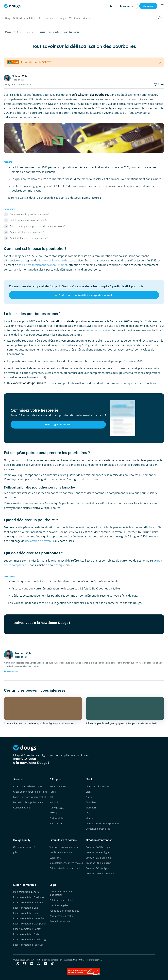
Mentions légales (59, 905)
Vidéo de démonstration (99, 786)
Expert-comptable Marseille (28, 918)
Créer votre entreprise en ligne (30, 792)
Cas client (91, 802)
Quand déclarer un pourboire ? (27, 232)
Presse (53, 813)
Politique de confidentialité (64, 911)
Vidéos (86, 18)
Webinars (75, 18)
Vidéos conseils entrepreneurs (103, 823)
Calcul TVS (55, 858)
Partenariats (56, 818)
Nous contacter (58, 786)
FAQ (88, 813)
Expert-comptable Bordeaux (29, 897)
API (51, 797)
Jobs (16, 852)
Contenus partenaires (98, 829)
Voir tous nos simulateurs (64, 847)
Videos (89, 818)
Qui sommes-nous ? (24, 847)
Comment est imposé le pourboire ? (30, 214)
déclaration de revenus (39, 541)
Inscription (55, 802)
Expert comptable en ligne (28, 786)
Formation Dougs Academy (28, 802)
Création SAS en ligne (98, 852)
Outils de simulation (24, 18)
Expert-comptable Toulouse (28, 945)
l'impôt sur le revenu (51, 260)
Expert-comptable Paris (26, 934)
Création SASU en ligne (99, 847)
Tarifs (53, 792)
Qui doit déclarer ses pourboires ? (29, 238)
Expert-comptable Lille (26, 908)
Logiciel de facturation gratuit (30, 797)
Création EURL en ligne (98, 863)
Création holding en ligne (100, 873)
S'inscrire (148, 6)
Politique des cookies (61, 900)
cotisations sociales (98, 330)
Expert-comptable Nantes (27, 929)
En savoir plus (11, 671)
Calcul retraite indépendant (65, 868)
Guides (90, 797)
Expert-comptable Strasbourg (29, 939)
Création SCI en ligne (97, 868)
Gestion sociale (22, 808)
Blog (8, 18)
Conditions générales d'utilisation (61, 893)
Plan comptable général (26, 892)
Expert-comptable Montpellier (30, 924)
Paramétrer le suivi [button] (60, 921)
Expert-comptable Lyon (26, 913)
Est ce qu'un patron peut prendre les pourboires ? (38, 226)
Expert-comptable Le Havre (28, 902)
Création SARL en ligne (98, 858)
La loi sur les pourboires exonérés (29, 220)
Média (90, 780)
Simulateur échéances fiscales (66, 863)
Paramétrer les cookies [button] (62, 916)
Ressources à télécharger (52, 18)
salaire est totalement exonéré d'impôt (43, 265)
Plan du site (56, 823)
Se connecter (127, 6)
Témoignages (57, 808)
